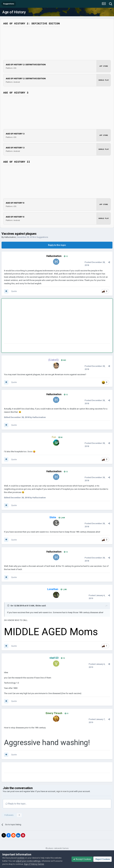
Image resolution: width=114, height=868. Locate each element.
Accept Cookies (82, 859)
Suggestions (42, 237)
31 (67, 714)
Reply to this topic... (16, 804)
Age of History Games (34, 864)
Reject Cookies (102, 859)
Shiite (38, 606)
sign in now (61, 791)
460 (63, 360)
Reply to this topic (57, 245)
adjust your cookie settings (28, 861)
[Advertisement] (40, 322)
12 (66, 256)
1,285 (64, 589)
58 (60, 437)
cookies (21, 858)
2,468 (62, 518)
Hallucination (10, 237)
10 (63, 658)
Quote (14, 291)
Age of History (14, 12)
